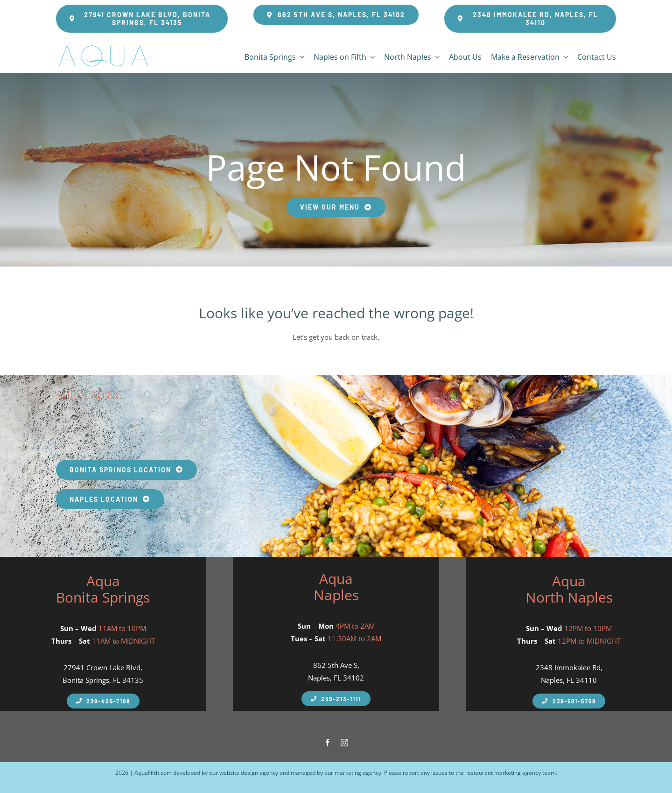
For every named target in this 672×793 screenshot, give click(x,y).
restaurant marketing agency (503, 773)
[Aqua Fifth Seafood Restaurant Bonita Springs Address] (142, 19)
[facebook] (328, 743)
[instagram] (344, 743)
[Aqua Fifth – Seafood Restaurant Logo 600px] (103, 45)
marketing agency (358, 773)
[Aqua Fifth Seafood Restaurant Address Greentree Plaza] (530, 19)
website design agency (249, 773)
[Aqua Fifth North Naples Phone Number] (569, 701)
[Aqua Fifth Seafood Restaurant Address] (336, 15)
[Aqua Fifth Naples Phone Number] (103, 701)
